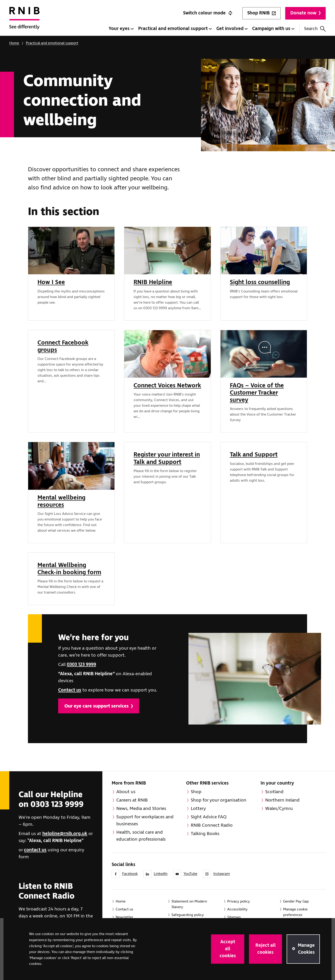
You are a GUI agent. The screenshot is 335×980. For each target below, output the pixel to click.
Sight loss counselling (260, 282)
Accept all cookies (228, 949)
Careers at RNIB (132, 800)
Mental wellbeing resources (61, 502)
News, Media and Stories (141, 809)
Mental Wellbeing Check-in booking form (69, 569)
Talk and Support (254, 455)
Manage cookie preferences (295, 912)
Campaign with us (273, 29)
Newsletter (124, 917)
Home (14, 43)
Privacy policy (239, 901)
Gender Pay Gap (296, 901)
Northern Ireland (282, 800)
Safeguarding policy (188, 915)
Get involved (232, 29)
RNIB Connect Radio (212, 825)
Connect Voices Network (167, 386)
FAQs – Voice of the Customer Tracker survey (257, 393)
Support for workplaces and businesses (145, 821)
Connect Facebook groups (63, 347)
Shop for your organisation (219, 800)
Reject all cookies (266, 949)
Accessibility (237, 909)
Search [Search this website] (315, 29)
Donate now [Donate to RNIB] (305, 13)
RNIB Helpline (153, 282)
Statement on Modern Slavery (189, 904)
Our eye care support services (99, 706)
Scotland (274, 792)
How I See (51, 282)
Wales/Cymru (279, 809)
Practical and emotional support (175, 29)
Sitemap (234, 917)
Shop (196, 792)
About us (126, 792)
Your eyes (121, 29)
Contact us (70, 690)
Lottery (198, 809)
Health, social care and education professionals (141, 836)
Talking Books (205, 834)
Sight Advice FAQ (209, 817)
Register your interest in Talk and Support (167, 458)
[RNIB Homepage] (24, 21)
